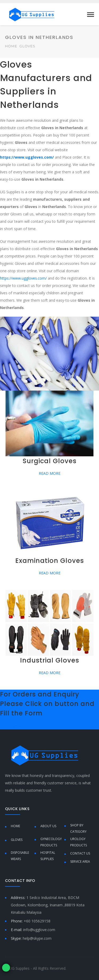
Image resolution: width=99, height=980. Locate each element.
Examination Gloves (50, 561)
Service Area (80, 862)
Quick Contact (12, 726)
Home (11, 46)
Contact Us (80, 853)
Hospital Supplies (48, 856)
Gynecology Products (51, 842)
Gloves (17, 840)
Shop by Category (78, 828)
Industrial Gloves (50, 660)
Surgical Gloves (50, 461)
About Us (48, 826)
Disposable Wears (20, 856)
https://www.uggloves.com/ (23, 278)
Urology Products (79, 842)
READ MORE (50, 473)
